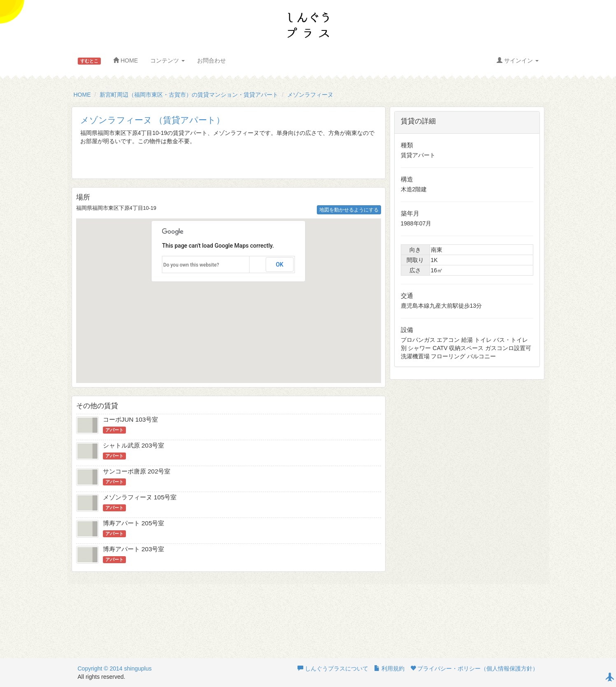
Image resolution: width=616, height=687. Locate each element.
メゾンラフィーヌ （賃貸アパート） (153, 120)
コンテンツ (167, 60)
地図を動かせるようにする (349, 210)
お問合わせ (212, 60)
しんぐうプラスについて (333, 668)
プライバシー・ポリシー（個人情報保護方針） (474, 668)
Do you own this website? (191, 265)
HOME (126, 60)
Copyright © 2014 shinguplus (115, 668)
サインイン (518, 60)
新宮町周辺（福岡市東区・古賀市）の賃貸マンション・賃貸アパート (189, 95)
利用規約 (389, 668)
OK (280, 265)
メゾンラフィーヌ (310, 95)
